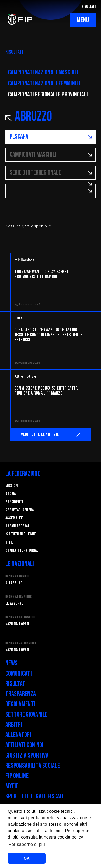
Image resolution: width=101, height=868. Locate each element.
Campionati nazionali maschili (43, 72)
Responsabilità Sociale (33, 766)
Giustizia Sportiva (27, 755)
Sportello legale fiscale (35, 796)
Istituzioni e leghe (21, 534)
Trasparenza (21, 694)
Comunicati (19, 674)
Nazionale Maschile (18, 576)
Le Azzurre (14, 604)
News (11, 663)
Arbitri (14, 725)
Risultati (16, 684)
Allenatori (18, 735)
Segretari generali (21, 510)
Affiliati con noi (25, 745)
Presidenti (14, 502)
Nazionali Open (17, 624)
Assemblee (14, 518)
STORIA (11, 494)
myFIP (12, 786)
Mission (11, 486)
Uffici (10, 542)
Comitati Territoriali (22, 550)
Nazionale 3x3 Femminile (21, 643)
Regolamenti (20, 704)
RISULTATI (88, 7)
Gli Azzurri (14, 583)
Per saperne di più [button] (27, 844)
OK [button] (27, 858)
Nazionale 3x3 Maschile (21, 617)
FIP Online (17, 776)
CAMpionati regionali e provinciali (48, 94)
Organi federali (18, 526)
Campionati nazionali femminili (44, 83)
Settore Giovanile (27, 715)
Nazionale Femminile (18, 597)
